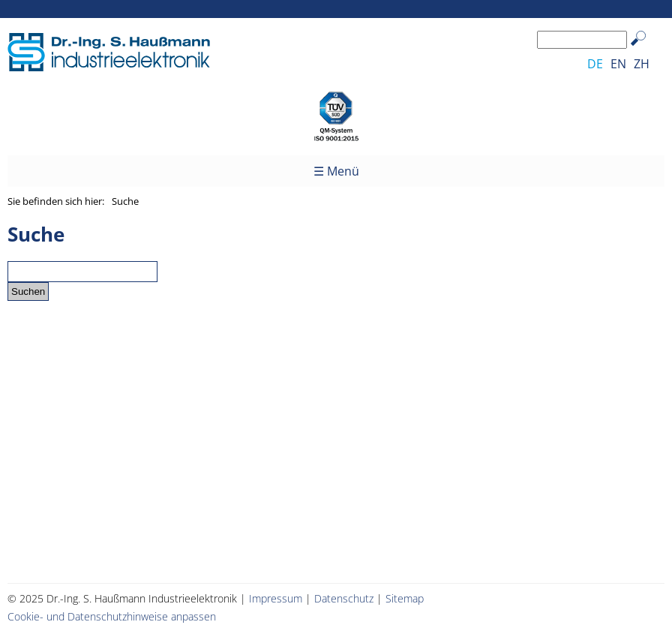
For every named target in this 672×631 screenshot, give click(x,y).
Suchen (645, 50)
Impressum (276, 598)
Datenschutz (344, 598)
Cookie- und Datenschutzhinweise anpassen (112, 616)
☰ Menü (336, 171)
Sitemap (405, 598)
